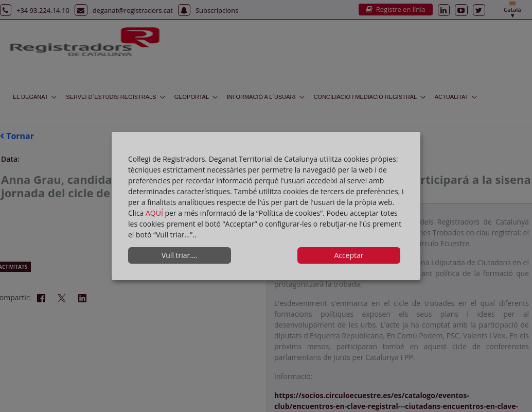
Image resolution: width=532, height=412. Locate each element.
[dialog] (266, 206)
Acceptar (349, 255)
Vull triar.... (180, 255)
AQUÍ (155, 213)
